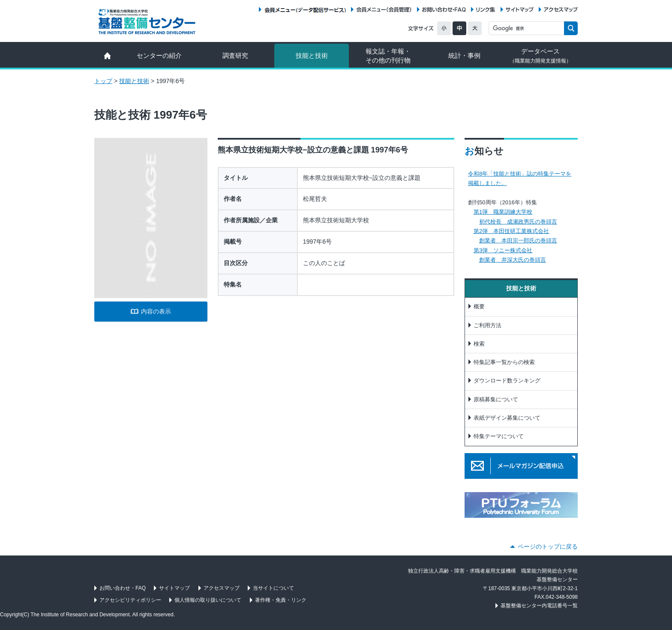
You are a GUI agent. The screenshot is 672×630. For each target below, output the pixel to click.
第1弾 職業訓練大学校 (503, 212)
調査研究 (235, 55)
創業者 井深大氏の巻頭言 (513, 260)
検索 (479, 344)
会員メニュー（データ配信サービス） (305, 10)
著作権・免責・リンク (281, 600)
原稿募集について (496, 399)
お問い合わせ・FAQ (444, 10)
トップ (103, 81)
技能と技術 (312, 55)
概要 (479, 306)
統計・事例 (464, 55)
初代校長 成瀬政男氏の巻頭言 (518, 222)
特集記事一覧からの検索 (504, 362)
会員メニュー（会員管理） (384, 10)
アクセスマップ (561, 10)
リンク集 (486, 10)
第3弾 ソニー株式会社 (503, 250)
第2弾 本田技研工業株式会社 (511, 231)
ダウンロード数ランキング (507, 381)
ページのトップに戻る (548, 546)
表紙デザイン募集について (507, 418)
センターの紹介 (159, 55)
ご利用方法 (487, 325)
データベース (540, 56)
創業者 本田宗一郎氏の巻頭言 (518, 240)
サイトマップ (520, 10)
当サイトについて (273, 588)
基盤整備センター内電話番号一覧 (539, 606)
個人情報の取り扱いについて (208, 600)
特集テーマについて (499, 436)
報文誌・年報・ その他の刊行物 (388, 56)
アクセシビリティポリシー (130, 600)
